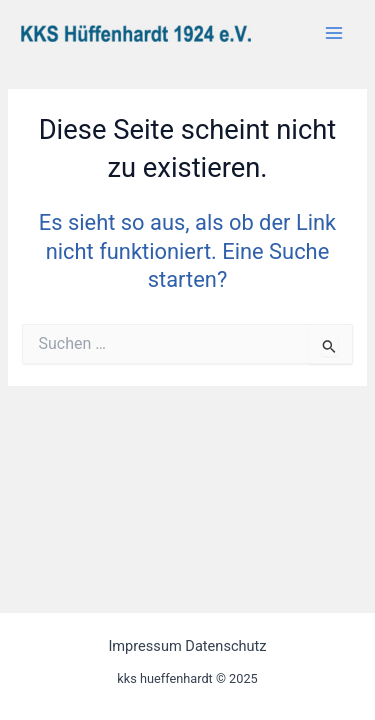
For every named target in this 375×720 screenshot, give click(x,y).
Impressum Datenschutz (187, 646)
